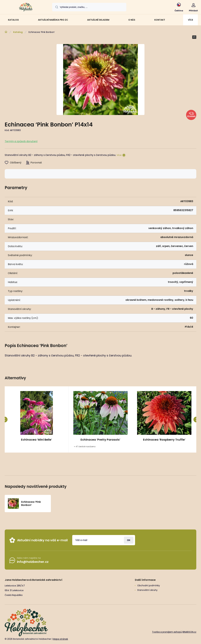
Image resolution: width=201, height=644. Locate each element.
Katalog (18, 32)
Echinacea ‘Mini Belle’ (37, 440)
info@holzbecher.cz (33, 562)
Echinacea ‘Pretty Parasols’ (100, 440)
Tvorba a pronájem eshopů (167, 632)
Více (119, 155)
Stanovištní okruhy (147, 590)
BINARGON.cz (189, 632)
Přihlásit (129, 540)
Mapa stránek (61, 639)
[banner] (26, 8)
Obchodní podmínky (149, 585)
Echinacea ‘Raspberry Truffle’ (164, 440)
